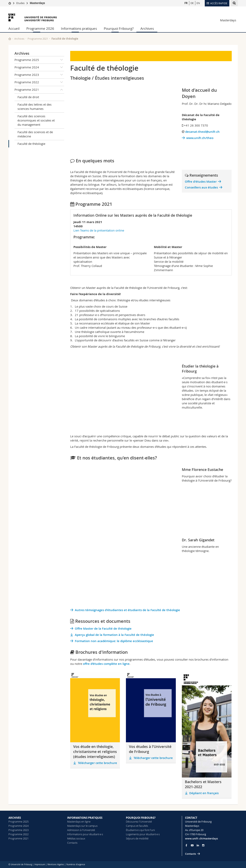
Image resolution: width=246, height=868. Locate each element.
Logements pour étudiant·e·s (143, 834)
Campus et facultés (137, 826)
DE (192, 3)
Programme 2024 (39, 67)
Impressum (40, 864)
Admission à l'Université (81, 830)
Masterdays (37, 3)
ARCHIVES (15, 818)
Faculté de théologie (31, 144)
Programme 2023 (39, 75)
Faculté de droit (28, 97)
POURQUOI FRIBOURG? (141, 818)
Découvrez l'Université (139, 822)
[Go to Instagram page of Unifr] (203, 845)
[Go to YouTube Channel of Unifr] (192, 845)
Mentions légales (56, 864)
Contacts (72, 843)
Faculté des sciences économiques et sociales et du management (36, 120)
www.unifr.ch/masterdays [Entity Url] (201, 838)
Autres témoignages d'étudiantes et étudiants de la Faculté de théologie (127, 610)
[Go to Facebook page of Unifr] (186, 845)
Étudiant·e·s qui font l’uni (140, 830)
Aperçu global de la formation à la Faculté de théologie (114, 635)
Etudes (20, 3)
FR (186, 3)
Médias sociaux (76, 838)
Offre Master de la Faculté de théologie (103, 629)
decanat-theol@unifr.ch (202, 132)
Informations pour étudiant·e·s (85, 834)
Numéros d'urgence (76, 864)
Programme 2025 (39, 60)
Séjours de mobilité (137, 838)
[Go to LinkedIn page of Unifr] (198, 845)
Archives (147, 28)
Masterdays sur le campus (82, 826)
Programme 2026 (40, 28)
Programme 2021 (38, 39)
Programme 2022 (39, 82)
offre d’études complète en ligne (106, 664)
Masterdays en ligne (79, 822)
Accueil (14, 28)
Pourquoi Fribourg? (119, 28)
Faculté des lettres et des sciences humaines (34, 107)
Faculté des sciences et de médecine (35, 134)
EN (198, 3)
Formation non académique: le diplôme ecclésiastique (114, 641)
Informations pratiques (79, 28)
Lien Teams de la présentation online (99, 230)
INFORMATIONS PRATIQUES (85, 818)
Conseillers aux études (201, 187)
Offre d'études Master (201, 182)
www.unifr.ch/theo (200, 138)
